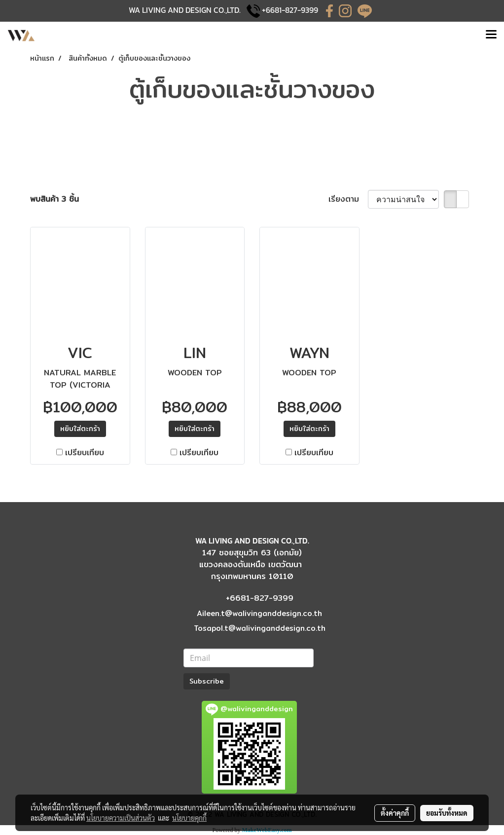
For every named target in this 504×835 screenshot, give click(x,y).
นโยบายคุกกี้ (189, 818)
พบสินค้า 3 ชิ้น (54, 199)
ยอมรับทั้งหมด (447, 813)
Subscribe (207, 681)
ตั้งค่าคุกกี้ (395, 813)
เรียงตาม (348, 199)
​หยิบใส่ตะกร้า (80, 429)
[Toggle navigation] (491, 36)
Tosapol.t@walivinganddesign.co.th (260, 628)
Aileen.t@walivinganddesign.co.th (259, 613)
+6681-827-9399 (290, 10)
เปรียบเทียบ (85, 453)
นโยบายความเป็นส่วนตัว (121, 818)
